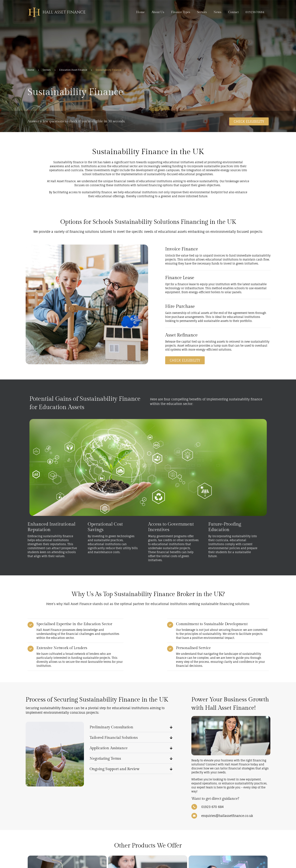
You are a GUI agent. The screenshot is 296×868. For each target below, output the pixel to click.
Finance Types (181, 12)
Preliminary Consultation (111, 727)
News (217, 12)
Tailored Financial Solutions (114, 738)
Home (140, 12)
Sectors (202, 12)
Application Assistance (109, 748)
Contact (233, 12)
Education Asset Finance (73, 70)
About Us (158, 12)
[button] (131, 727)
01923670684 (255, 12)
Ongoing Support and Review (115, 769)
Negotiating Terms (105, 759)
